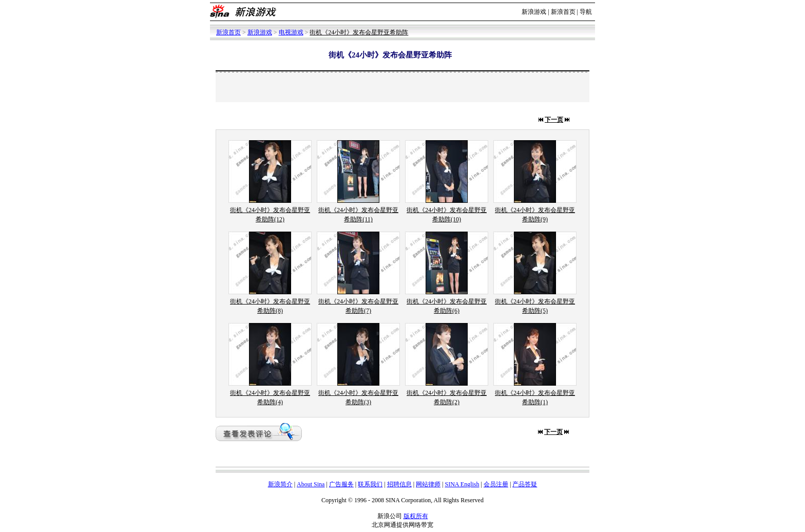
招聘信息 (399, 484)
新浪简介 (280, 484)
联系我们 (370, 484)
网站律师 (428, 484)
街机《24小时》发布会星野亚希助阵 (359, 32)
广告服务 (341, 484)
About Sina (311, 484)
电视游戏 (291, 32)
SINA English (462, 484)
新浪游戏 (534, 12)
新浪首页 (563, 12)
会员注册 (496, 484)
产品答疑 (525, 484)
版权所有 (416, 516)
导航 (586, 12)
